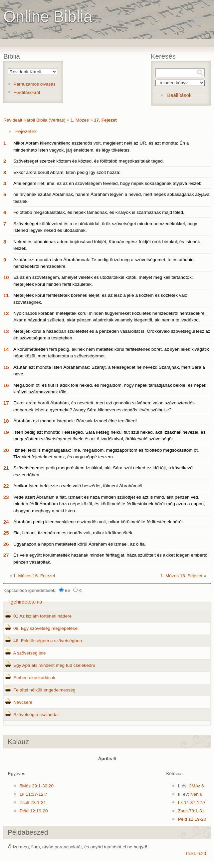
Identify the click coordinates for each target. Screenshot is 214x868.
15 (6, 367)
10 (6, 277)
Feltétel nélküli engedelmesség (44, 690)
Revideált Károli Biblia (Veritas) (34, 120)
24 (6, 522)
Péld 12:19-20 (34, 811)
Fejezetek (26, 131)
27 (6, 555)
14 (6, 349)
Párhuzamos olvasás (35, 84)
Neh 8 (196, 794)
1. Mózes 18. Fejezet (181, 576)
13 (6, 331)
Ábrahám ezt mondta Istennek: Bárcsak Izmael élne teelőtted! (75, 421)
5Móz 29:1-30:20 (37, 786)
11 (6, 295)
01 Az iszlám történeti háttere (42, 616)
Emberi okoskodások (34, 678)
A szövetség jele (29, 653)
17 (6, 403)
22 (6, 486)
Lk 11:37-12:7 (33, 794)
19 (6, 432)
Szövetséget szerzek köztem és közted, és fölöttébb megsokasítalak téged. (89, 161)
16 (6, 385)
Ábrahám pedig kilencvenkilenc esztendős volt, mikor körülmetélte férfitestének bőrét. (99, 522)
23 (6, 497)
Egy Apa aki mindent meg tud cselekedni (54, 665)
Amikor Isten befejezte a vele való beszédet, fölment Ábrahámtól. (78, 486)
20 (6, 450)
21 (6, 468)
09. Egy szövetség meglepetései (46, 628)
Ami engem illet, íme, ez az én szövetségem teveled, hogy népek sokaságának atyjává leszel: (107, 183)
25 (6, 533)
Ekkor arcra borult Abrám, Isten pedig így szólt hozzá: (67, 172)
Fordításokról (27, 92)
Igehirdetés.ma (26, 602)
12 (6, 313)
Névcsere (23, 702)
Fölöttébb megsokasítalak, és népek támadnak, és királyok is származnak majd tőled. (99, 212)
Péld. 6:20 (196, 854)
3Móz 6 (197, 786)
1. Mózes (80, 120)
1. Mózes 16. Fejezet (34, 576)
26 (6, 544)
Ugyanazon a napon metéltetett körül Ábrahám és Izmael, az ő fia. (80, 544)
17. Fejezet (105, 120)
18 (6, 421)
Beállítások (179, 95)
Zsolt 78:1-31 (33, 803)
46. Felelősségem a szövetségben (48, 641)
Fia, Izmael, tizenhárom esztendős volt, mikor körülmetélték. (73, 533)
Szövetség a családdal (36, 715)
